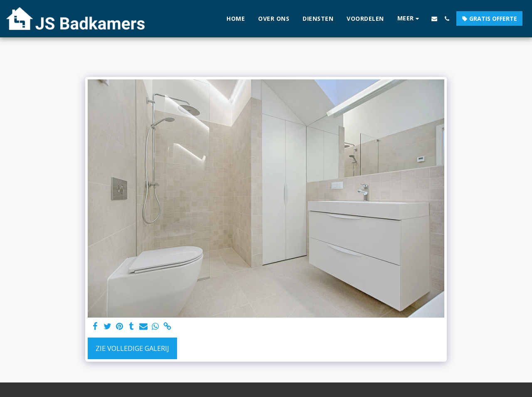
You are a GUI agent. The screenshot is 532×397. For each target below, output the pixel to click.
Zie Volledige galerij (132, 348)
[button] (434, 19)
